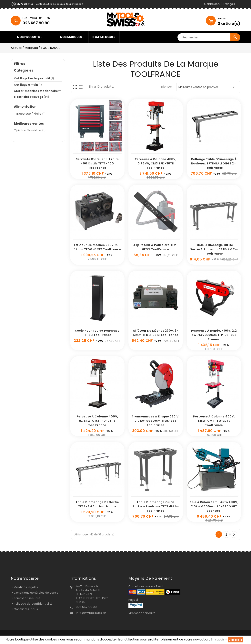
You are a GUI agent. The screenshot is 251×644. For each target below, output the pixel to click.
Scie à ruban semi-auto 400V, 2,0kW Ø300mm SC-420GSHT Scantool (214, 506)
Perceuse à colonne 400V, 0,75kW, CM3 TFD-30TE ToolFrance (156, 163)
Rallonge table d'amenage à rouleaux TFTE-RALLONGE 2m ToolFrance (214, 163)
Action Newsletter (31, 130)
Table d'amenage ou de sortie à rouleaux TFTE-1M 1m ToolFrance (156, 506)
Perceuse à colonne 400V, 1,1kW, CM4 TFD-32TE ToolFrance (214, 421)
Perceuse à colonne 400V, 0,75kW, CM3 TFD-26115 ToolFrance (97, 421)
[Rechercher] (209, 37)
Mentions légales (26, 587)
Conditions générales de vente (36, 593)
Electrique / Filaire (31, 114)
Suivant (234, 535)
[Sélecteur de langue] (231, 4)
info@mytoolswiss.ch (91, 613)
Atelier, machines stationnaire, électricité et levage (36, 94)
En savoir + (219, 639)
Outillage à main (28, 85)
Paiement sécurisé (27, 598)
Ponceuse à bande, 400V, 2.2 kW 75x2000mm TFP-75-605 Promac (214, 335)
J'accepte (236, 640)
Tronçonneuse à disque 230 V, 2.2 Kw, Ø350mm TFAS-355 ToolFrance (156, 421)
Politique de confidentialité (33, 604)
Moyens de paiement (150, 578)
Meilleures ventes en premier (207, 87)
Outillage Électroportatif (34, 78)
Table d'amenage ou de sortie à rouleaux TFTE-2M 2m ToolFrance (214, 249)
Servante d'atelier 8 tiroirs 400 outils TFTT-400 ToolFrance (97, 163)
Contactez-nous (26, 609)
